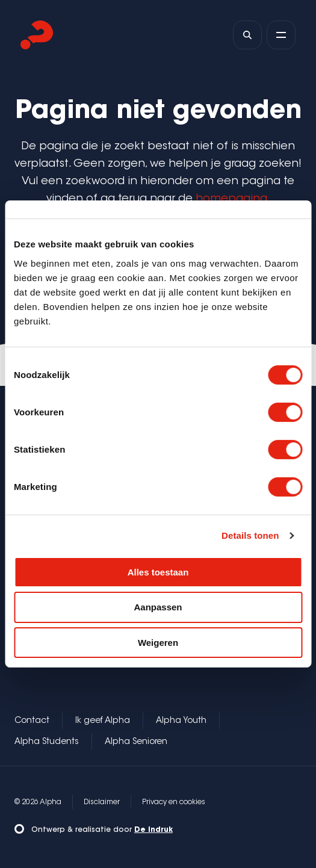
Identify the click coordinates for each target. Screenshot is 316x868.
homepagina (231, 199)
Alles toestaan (158, 572)
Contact (32, 721)
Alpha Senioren (136, 742)
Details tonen (250, 535)
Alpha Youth (181, 721)
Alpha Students (47, 742)
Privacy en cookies (174, 802)
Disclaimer (102, 802)
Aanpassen (158, 607)
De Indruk (153, 830)
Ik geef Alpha (103, 721)
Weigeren (158, 643)
